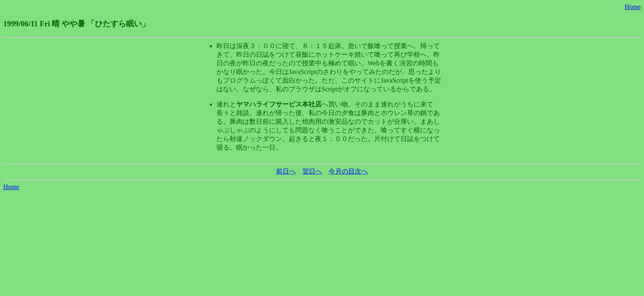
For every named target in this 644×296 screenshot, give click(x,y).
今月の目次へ (348, 171)
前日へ (286, 171)
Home (633, 7)
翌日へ (312, 171)
